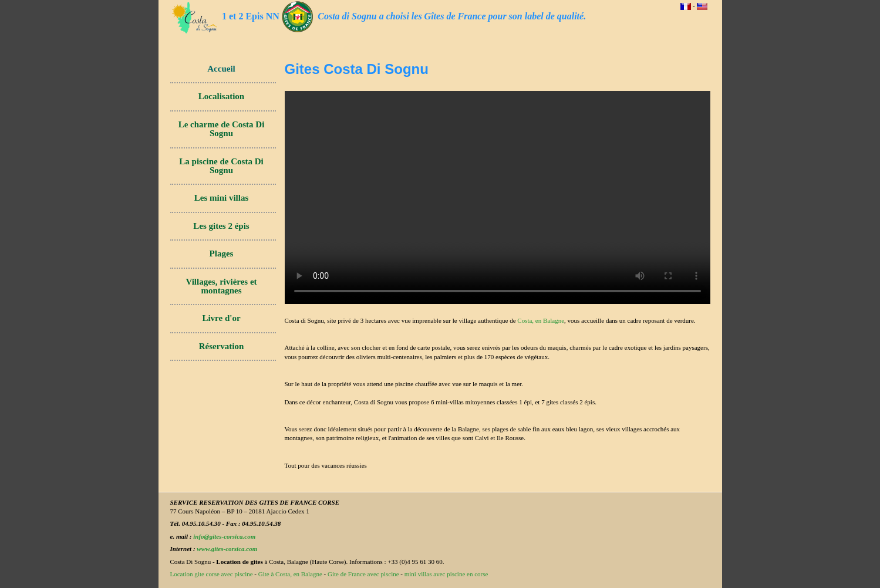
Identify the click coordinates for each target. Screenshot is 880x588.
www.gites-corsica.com (227, 549)
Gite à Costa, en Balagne (290, 574)
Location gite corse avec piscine (212, 574)
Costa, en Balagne (541, 320)
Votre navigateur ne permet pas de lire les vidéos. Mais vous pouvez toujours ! (498, 197)
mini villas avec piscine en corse (446, 574)
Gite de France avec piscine (363, 574)
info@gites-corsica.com (224, 536)
